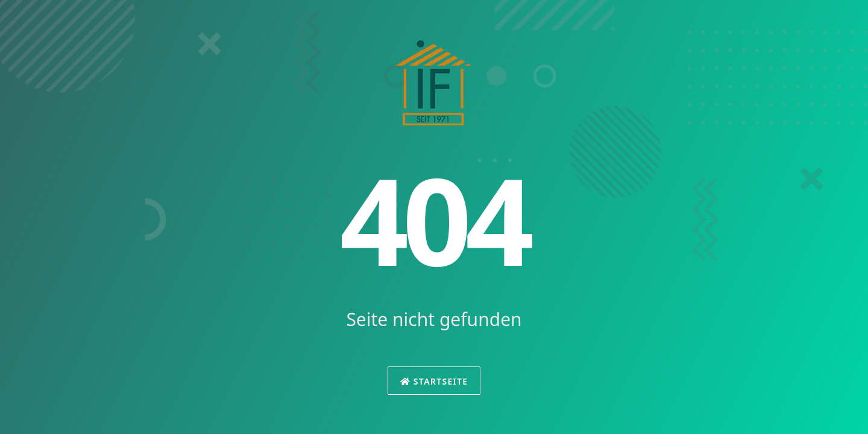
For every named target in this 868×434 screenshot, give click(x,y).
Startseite (434, 381)
